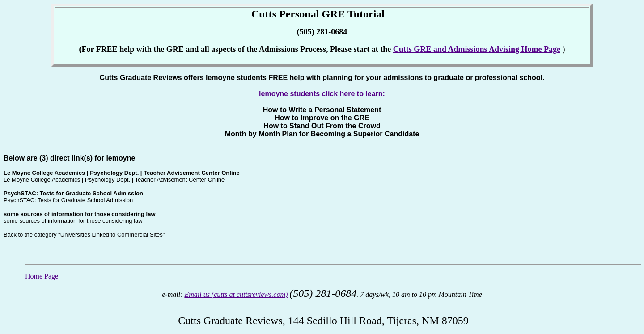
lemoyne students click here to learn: (322, 94)
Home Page (42, 276)
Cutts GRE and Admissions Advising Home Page (477, 49)
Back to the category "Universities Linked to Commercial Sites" (84, 235)
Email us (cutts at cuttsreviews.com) (236, 294)
